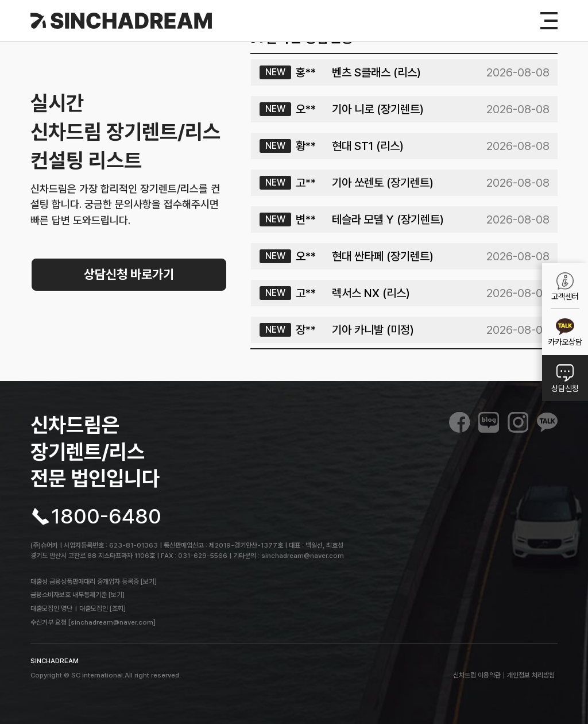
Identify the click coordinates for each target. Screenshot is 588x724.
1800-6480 (106, 517)
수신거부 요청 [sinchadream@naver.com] (93, 622)
